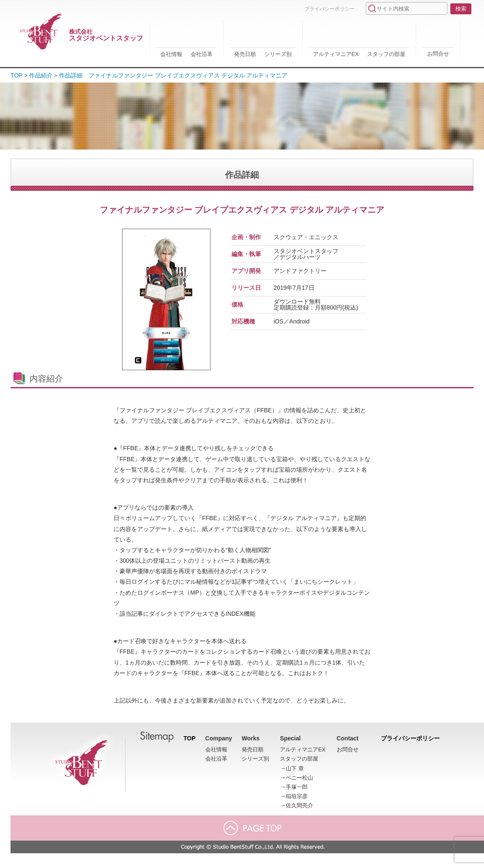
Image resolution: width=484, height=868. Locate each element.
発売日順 (245, 54)
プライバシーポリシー (330, 9)
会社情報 (171, 54)
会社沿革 (202, 54)
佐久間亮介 (299, 805)
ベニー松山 (299, 778)
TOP (17, 75)
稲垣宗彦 (297, 796)
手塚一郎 (297, 787)
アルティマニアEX (336, 54)
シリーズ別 (278, 54)
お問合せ (438, 54)
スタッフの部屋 (386, 54)
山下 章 (295, 768)
